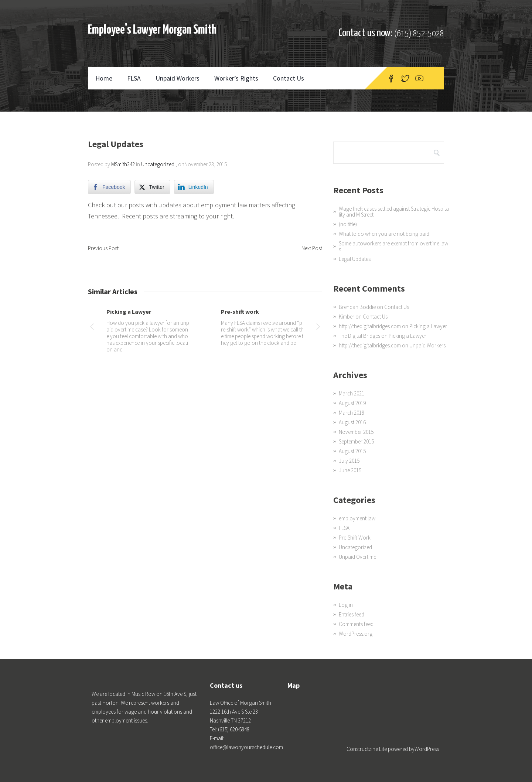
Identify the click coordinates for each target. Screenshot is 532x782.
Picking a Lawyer (129, 312)
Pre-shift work (240, 312)
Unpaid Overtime (357, 557)
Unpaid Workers (178, 78)
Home (104, 78)
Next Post (312, 248)
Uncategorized (158, 164)
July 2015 (349, 461)
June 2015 (350, 470)
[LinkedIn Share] (194, 187)
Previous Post (103, 248)
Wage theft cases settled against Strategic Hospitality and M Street (394, 212)
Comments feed (356, 624)
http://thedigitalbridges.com (370, 326)
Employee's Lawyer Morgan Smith (152, 30)
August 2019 (352, 403)
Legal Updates (355, 259)
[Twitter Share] (152, 187)
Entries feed (352, 614)
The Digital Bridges (359, 336)
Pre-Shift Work (355, 538)
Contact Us (289, 78)
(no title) (348, 224)
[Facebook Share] (109, 187)
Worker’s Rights (236, 78)
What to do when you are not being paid (384, 234)
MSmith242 (123, 164)
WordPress (427, 749)
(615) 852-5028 (419, 34)
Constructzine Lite (367, 749)
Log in (346, 605)
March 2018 (352, 413)
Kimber (347, 317)
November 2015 (356, 432)
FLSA (134, 78)
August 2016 (352, 422)
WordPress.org (356, 634)
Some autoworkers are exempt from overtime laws (393, 246)
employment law (357, 518)
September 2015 (356, 441)
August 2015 (352, 451)
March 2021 (352, 393)
